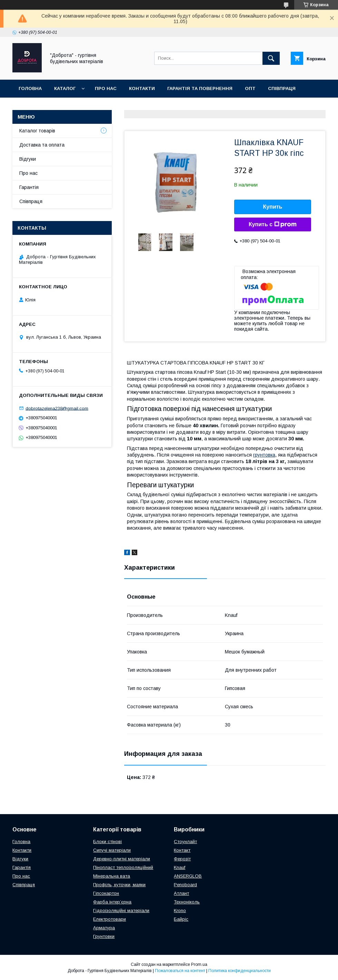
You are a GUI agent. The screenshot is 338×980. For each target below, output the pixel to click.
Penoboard (185, 885)
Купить (273, 207)
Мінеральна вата (112, 876)
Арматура (104, 928)
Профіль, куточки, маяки (119, 885)
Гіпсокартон (106, 893)
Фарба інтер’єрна (112, 902)
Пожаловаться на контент (180, 971)
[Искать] (271, 58)
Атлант (181, 893)
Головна (30, 88)
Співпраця (282, 88)
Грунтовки (104, 936)
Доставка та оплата (46, 106)
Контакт (182, 850)
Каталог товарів (37, 131)
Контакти (142, 88)
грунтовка (264, 455)
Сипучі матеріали (112, 850)
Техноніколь (187, 902)
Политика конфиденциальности (240, 971)
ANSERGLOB (188, 876)
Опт (250, 88)
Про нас (106, 88)
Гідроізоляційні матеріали (121, 911)
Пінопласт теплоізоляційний (123, 867)
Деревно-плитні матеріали (122, 859)
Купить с (273, 224)
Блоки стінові (107, 842)
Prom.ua (199, 964)
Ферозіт (182, 859)
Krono (180, 911)
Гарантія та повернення (200, 88)
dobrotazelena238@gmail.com (57, 408)
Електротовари (110, 919)
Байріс (181, 919)
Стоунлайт (185, 842)
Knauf (180, 867)
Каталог (65, 88)
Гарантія (29, 187)
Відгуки (28, 159)
